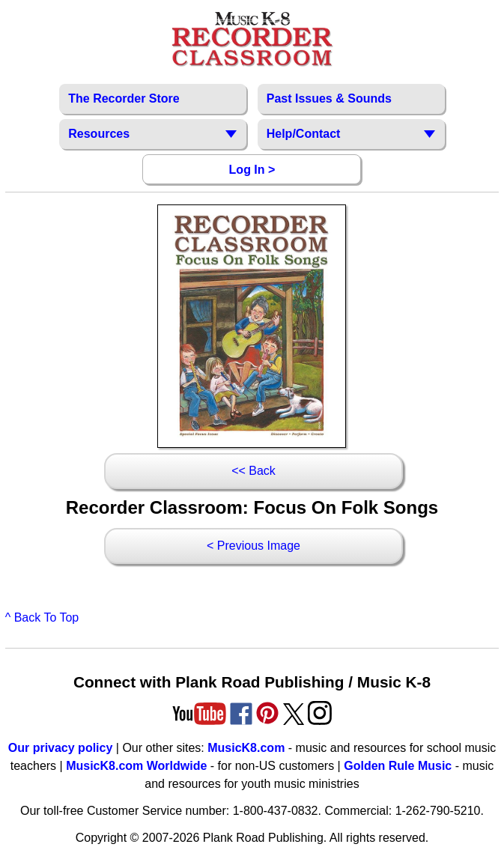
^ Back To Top (42, 617)
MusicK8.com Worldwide (136, 766)
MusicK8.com (246, 748)
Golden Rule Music (398, 766)
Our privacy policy (61, 748)
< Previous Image (253, 546)
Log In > (252, 170)
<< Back (253, 471)
